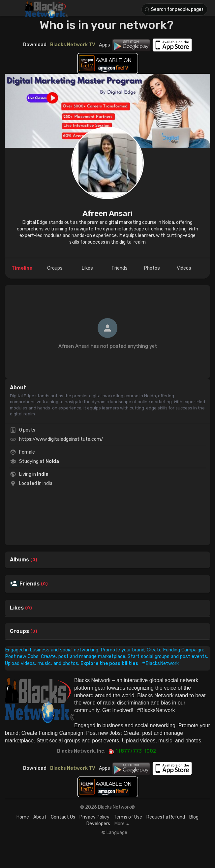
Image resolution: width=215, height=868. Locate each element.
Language (114, 833)
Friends (30, 584)
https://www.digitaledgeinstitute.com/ (61, 439)
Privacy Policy (94, 817)
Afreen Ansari (107, 213)
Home (23, 817)
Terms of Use (128, 817)
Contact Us (63, 817)
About (40, 817)
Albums (19, 560)
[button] (174, 9)
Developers (98, 824)
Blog (194, 817)
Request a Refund (166, 817)
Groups (19, 631)
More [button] (122, 824)
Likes (17, 608)
